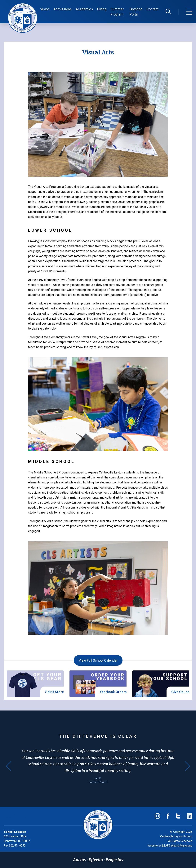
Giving (102, 9)
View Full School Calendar (98, 660)
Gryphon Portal (136, 12)
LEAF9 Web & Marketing (177, 846)
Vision (45, 9)
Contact (152, 9)
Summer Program (117, 12)
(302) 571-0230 (19, 816)
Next (187, 766)
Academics (84, 9)
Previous (9, 766)
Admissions (63, 9)
